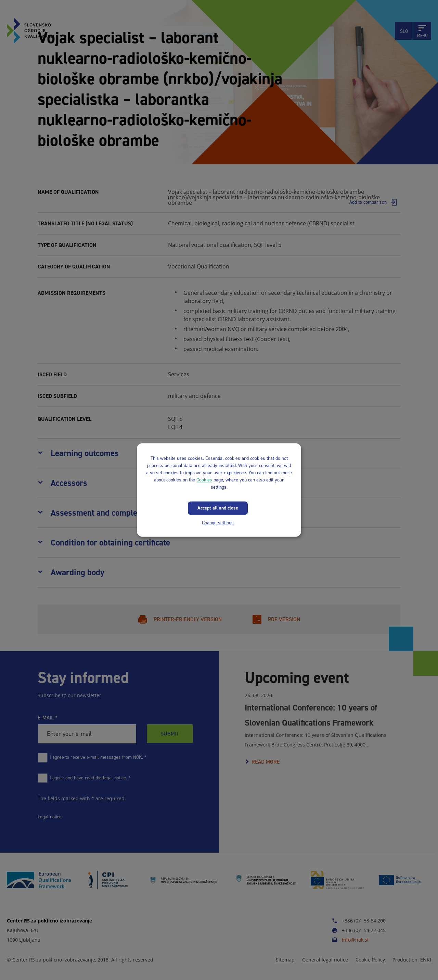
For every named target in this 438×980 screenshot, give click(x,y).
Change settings (218, 523)
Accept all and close (218, 508)
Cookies (204, 480)
